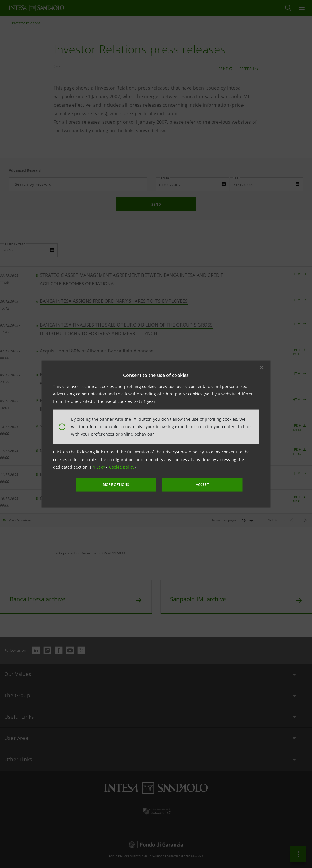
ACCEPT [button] (197, 484)
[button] (262, 368)
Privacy (99, 467)
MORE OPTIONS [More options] (122, 484)
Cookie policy (122, 467)
